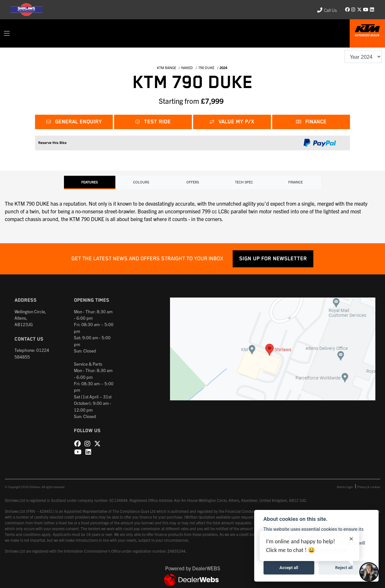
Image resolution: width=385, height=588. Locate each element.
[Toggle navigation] (7, 33)
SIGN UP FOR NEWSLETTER (273, 259)
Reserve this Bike (52, 143)
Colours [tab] (141, 182)
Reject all (344, 568)
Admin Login (345, 487)
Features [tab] (90, 182)
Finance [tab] (295, 182)
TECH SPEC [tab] (244, 182)
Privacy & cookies (369, 487)
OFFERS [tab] (193, 182)
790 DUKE (206, 67)
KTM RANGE (166, 67)
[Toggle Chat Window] (369, 572)
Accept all (289, 568)
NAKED (187, 67)
